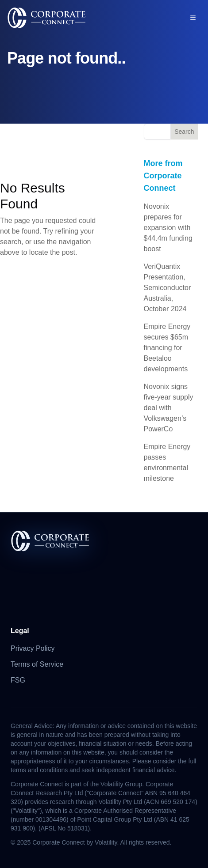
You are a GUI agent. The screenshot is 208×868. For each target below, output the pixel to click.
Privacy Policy (33, 648)
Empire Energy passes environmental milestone (167, 462)
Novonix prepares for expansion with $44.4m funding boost (168, 228)
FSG (18, 680)
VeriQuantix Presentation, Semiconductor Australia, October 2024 (168, 288)
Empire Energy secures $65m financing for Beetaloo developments (167, 348)
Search (184, 132)
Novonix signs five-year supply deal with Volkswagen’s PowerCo (169, 408)
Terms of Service (37, 664)
